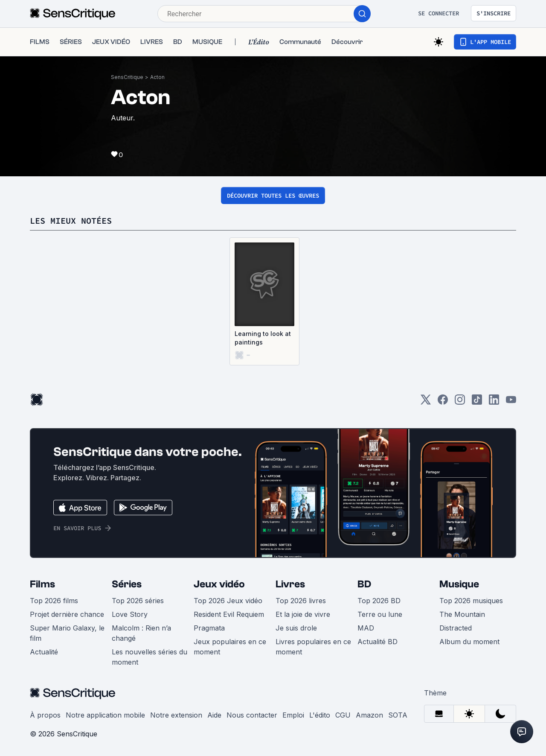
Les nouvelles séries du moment (150, 657)
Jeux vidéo (219, 584)
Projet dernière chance (67, 614)
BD (364, 584)
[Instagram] (460, 402)
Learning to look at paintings (263, 338)
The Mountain (462, 614)
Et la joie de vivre (303, 614)
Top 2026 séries (138, 601)
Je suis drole (296, 628)
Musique (459, 584)
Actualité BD (378, 642)
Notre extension (176, 715)
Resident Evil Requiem (229, 614)
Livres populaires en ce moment (313, 647)
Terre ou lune (380, 614)
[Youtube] (511, 402)
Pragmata (209, 628)
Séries (127, 584)
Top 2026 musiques (471, 601)
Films (42, 584)
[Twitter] (426, 402)
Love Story (130, 614)
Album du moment (469, 642)
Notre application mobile (105, 715)
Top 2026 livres (301, 601)
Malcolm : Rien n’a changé (141, 633)
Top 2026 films (54, 601)
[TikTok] (477, 402)
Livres (290, 584)
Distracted (456, 628)
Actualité (44, 652)
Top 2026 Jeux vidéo (228, 601)
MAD (366, 628)
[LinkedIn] (494, 402)
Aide (214, 715)
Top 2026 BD (379, 601)
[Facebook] (443, 402)
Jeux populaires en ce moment (230, 647)
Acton (157, 77)
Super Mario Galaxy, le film (67, 633)
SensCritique (127, 77)
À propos (45, 715)
